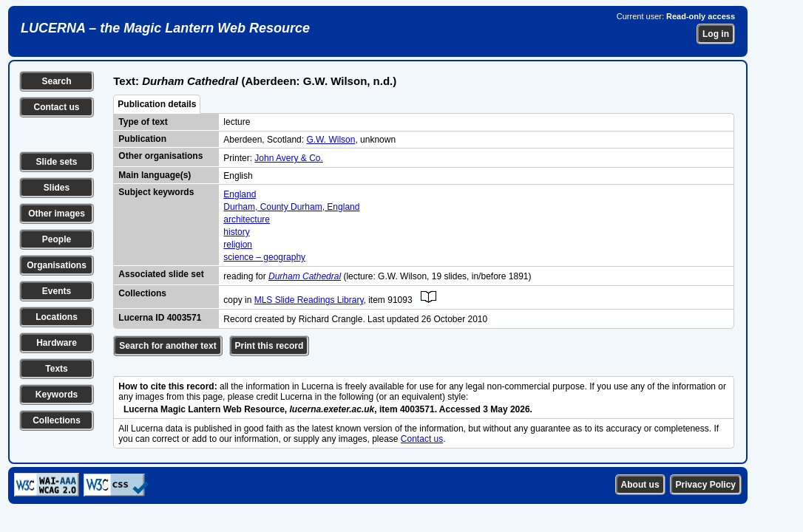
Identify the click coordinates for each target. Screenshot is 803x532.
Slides (57, 188)
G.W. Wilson (331, 140)
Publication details (157, 104)
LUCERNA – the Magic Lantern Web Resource (165, 28)
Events (57, 291)
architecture (247, 219)
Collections (57, 420)
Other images (57, 214)
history (236, 232)
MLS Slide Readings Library (309, 300)
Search (56, 81)
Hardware (57, 343)
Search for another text (167, 346)
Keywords (57, 395)
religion (238, 245)
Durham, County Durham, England (291, 207)
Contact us (56, 107)
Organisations (57, 265)
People (57, 239)
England (240, 194)
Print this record (270, 346)
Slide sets (56, 162)
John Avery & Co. (289, 158)
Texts (56, 369)
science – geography (264, 257)
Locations (57, 317)
